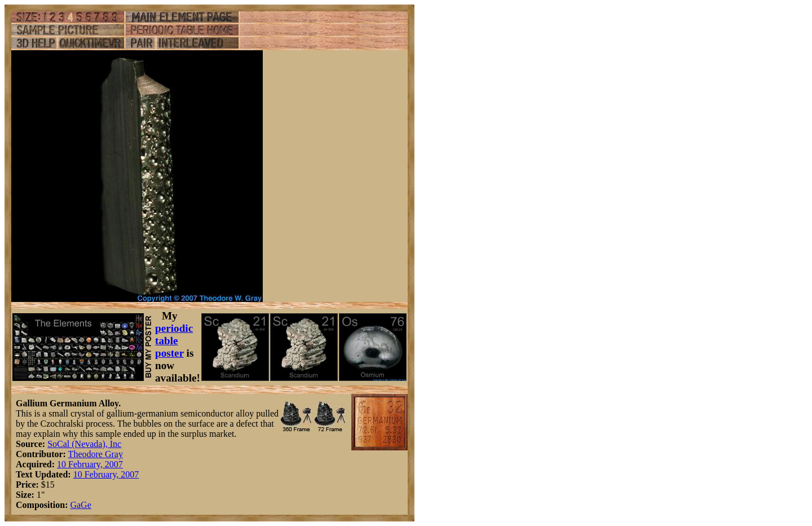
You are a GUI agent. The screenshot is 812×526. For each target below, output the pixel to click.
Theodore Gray (96, 454)
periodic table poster (174, 341)
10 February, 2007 (90, 464)
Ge (86, 505)
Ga (75, 505)
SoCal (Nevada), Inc (84, 444)
